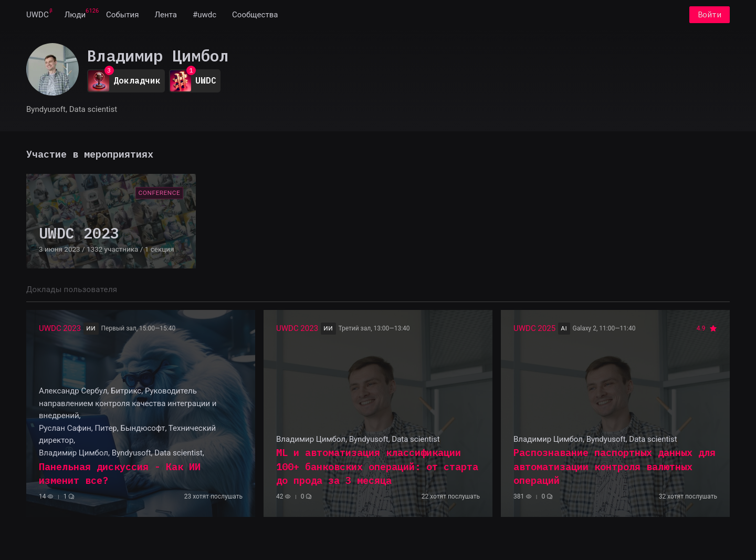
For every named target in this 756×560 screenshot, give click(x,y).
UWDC (38, 15)
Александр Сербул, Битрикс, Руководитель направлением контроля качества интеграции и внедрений (128, 403)
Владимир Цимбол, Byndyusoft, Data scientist (121, 453)
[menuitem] (38, 15)
